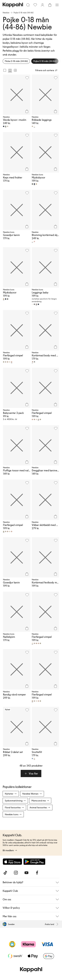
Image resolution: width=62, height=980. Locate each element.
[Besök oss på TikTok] (5, 873)
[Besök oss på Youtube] (26, 873)
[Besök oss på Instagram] (16, 873)
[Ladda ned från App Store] (12, 862)
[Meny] (57, 5)
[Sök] (28, 5)
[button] (31, 773)
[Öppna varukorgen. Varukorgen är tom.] (50, 5)
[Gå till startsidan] (13, 5)
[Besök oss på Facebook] (37, 873)
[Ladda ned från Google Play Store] (34, 862)
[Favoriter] (35, 5)
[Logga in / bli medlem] (42, 5)
